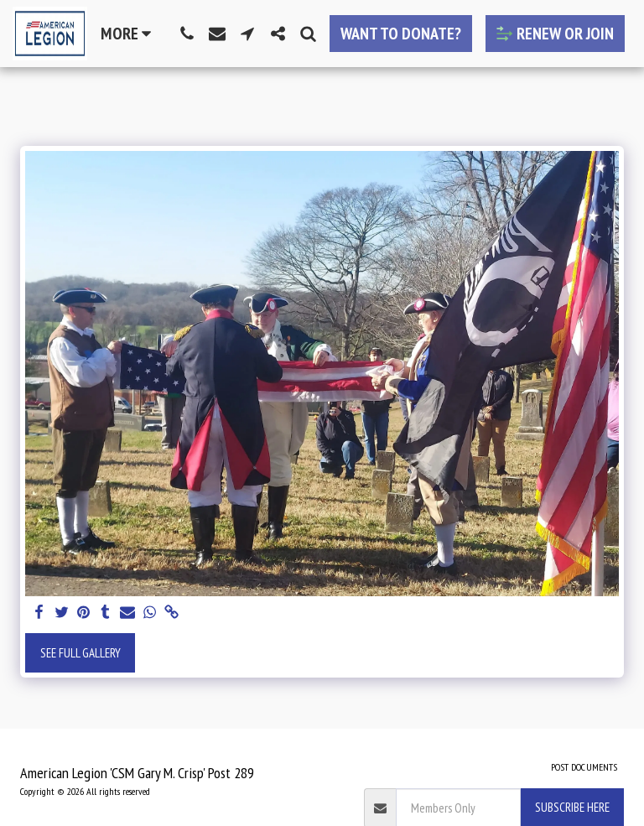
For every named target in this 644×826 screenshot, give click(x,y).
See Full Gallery (80, 653)
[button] (187, 34)
